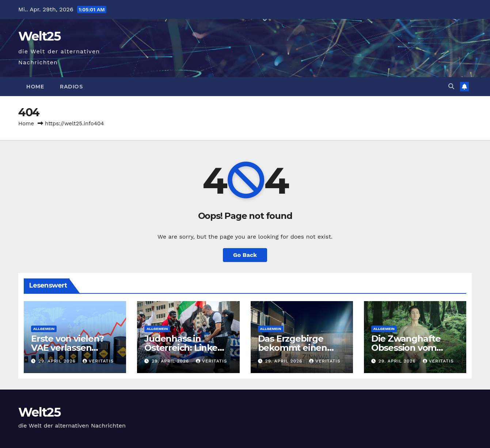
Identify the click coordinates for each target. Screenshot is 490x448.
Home (35, 87)
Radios (71, 87)
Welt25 (39, 36)
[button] (451, 86)
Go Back (245, 255)
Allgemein (44, 329)
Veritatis (98, 361)
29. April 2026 (58, 361)
